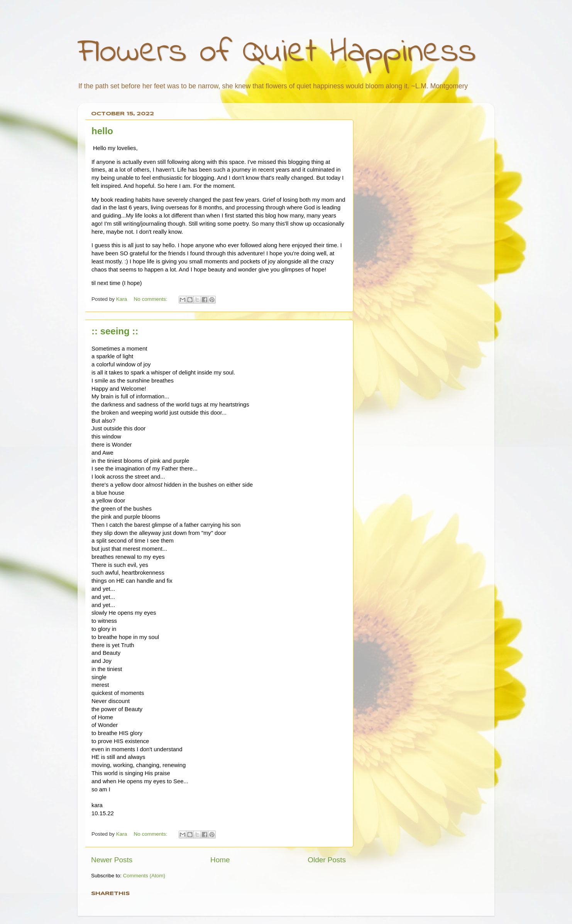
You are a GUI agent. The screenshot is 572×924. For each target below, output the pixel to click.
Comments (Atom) (144, 876)
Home (220, 860)
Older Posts (327, 860)
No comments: (151, 299)
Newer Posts (112, 860)
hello (102, 131)
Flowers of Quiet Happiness (277, 53)
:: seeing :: (115, 331)
